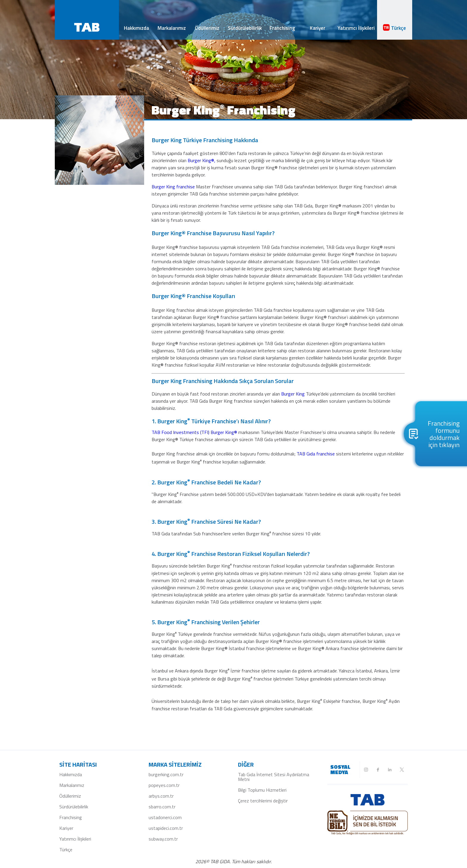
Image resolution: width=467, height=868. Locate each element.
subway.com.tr (163, 839)
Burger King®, (202, 160)
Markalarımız (172, 28)
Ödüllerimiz (207, 28)
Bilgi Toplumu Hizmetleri (262, 790)
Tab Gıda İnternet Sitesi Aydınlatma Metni (274, 777)
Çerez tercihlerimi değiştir (263, 801)
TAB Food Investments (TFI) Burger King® (195, 432)
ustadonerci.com (165, 817)
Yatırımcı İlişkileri (356, 28)
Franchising (282, 28)
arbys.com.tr (161, 796)
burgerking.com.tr (166, 774)
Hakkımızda (136, 28)
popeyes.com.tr (164, 785)
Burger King (294, 394)
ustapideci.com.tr (166, 828)
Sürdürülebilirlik (245, 28)
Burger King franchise (174, 187)
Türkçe (394, 28)
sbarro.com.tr (162, 807)
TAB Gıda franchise (316, 454)
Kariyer (317, 28)
